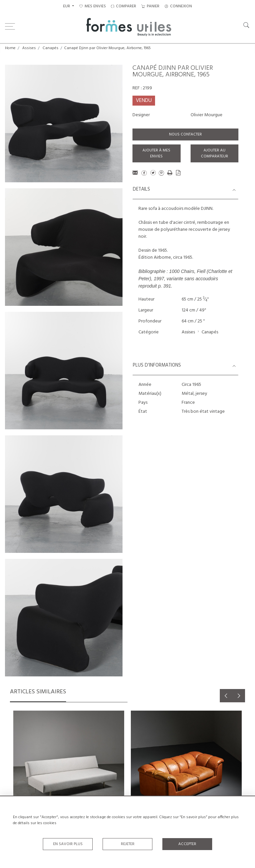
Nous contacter (185, 134)
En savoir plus (68, 844)
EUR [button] (67, 6)
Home (10, 48)
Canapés (50, 48)
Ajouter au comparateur (214, 153)
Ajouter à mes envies (156, 153)
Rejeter (128, 844)
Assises (29, 48)
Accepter (187, 844)
